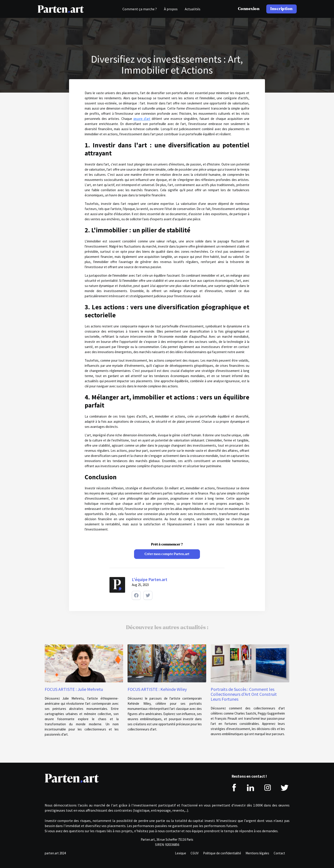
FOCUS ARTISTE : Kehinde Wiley (157, 689)
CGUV (195, 853)
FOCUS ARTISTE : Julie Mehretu (74, 689)
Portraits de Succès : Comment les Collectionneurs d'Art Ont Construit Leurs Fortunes (244, 694)
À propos (171, 9)
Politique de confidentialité (222, 853)
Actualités (193, 9)
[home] (61, 9)
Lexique (181, 853)
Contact (279, 853)
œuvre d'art (142, 119)
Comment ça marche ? (140, 9)
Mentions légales (257, 853)
